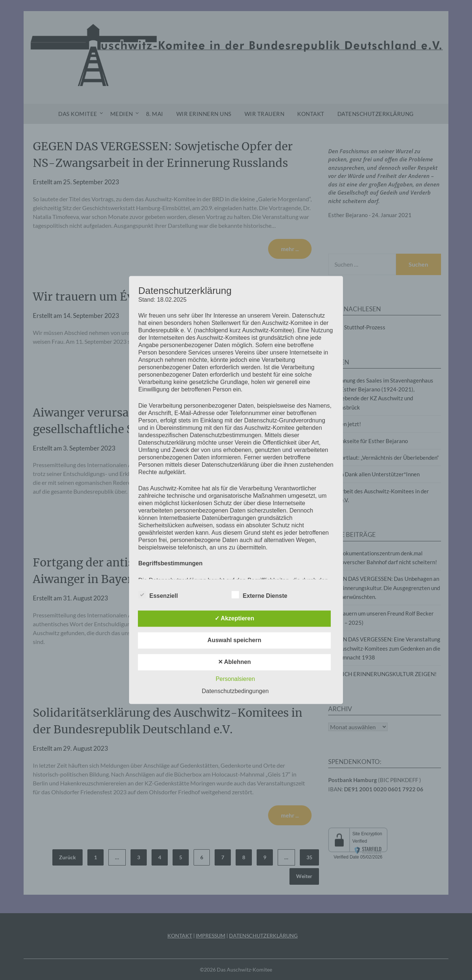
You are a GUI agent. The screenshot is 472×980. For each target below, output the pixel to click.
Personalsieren (235, 679)
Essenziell (158, 595)
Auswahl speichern (235, 640)
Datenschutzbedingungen (235, 691)
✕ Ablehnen (235, 662)
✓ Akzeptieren (235, 619)
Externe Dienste (259, 595)
